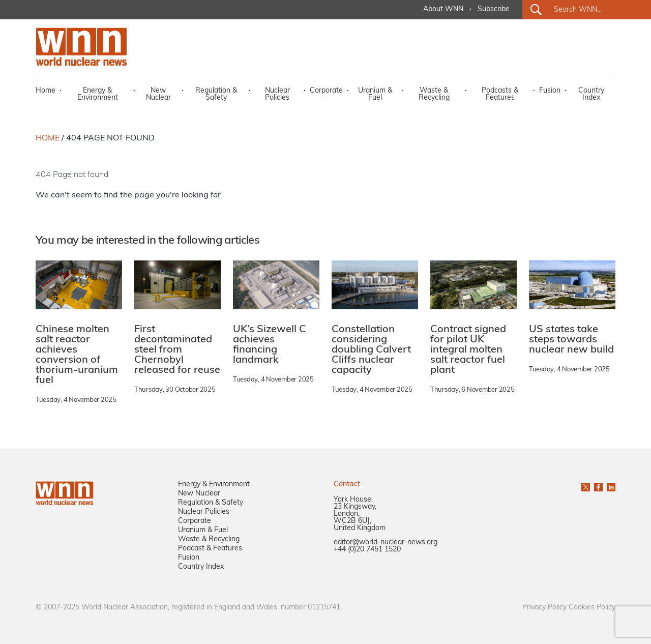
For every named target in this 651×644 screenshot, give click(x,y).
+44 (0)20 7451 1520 (367, 550)
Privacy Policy (544, 608)
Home (46, 91)
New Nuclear (158, 94)
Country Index (591, 94)
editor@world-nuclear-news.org (386, 543)
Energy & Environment (98, 94)
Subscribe (494, 9)
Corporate (326, 91)
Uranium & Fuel (375, 94)
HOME (48, 138)
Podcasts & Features (500, 94)
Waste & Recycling (434, 94)
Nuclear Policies (277, 94)
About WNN (443, 9)
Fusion (550, 91)
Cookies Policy (592, 608)
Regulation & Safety (216, 94)
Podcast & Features (210, 549)
